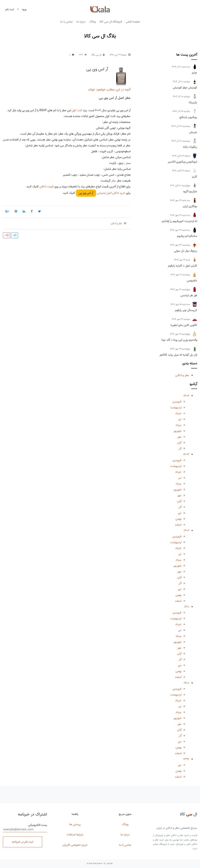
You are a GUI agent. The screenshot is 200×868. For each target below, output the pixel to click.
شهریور (177, 431)
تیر (180, 419)
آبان (179, 443)
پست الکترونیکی (25, 828)
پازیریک (193, 102)
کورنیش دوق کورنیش (185, 88)
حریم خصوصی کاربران (75, 845)
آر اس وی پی (97, 69)
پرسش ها (75, 824)
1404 (186, 396)
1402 (186, 531)
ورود (24, 9)
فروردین (177, 402)
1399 (186, 759)
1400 (187, 683)
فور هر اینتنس (189, 295)
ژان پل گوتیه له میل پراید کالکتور (178, 355)
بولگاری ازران (190, 206)
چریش (193, 132)
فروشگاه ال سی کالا (111, 22)
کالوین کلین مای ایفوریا (184, 325)
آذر (180, 449)
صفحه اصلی (133, 22)
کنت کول (77, 110)
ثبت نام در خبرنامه (23, 842)
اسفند (178, 525)
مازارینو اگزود (190, 191)
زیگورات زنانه (190, 147)
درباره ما (81, 22)
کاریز (194, 177)
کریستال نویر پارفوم (186, 310)
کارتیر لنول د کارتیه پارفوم (183, 266)
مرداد (179, 425)
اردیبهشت (176, 408)
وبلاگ (92, 22)
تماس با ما (67, 22)
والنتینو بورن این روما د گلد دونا (179, 340)
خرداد (178, 413)
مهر (179, 437)
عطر (113, 181)
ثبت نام (10, 9)
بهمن (179, 519)
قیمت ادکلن (46, 187)
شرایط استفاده (75, 835)
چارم (194, 73)
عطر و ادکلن (182, 375)
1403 (186, 454)
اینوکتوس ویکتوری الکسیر (182, 162)
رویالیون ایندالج (188, 117)
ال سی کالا (96, 55)
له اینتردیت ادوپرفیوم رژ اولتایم (179, 221)
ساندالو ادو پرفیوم (187, 236)
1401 (187, 607)
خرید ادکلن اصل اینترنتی (111, 193)
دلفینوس (192, 281)
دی (180, 513)
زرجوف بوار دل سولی (186, 251)
